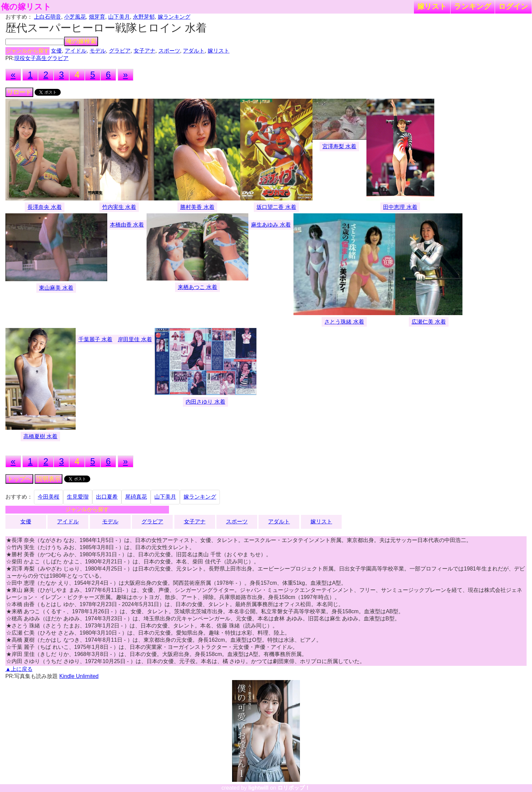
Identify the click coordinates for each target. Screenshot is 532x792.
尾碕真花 (136, 497)
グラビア (120, 51)
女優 (56, 51)
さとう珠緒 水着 (344, 322)
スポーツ (169, 51)
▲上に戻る (19, 669)
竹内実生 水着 (119, 207)
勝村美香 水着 (197, 207)
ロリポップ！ (294, 788)
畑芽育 (97, 17)
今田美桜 (49, 497)
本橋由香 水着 (127, 225)
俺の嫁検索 (81, 41)
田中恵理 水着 (400, 207)
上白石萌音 (47, 17)
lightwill (259, 788)
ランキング (473, 6)
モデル (98, 51)
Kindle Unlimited (79, 676)
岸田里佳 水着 (135, 339)
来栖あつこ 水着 (197, 287)
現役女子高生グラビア (41, 58)
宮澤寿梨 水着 (339, 146)
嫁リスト (432, 6)
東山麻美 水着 (56, 288)
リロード (19, 92)
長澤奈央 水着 (44, 207)
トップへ (19, 479)
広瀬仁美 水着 (429, 322)
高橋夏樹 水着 (40, 436)
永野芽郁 (144, 17)
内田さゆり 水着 (205, 402)
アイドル (76, 51)
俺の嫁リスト (26, 7)
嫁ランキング (174, 17)
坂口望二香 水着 (276, 207)
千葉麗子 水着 (95, 339)
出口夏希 (107, 497)
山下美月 (119, 17)
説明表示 (49, 479)
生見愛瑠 (78, 497)
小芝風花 (75, 17)
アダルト (194, 51)
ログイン (513, 6)
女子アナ (145, 51)
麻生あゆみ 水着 (271, 225)
